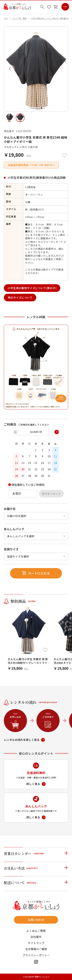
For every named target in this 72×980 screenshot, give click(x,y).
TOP (6, 18)
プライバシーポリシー (36, 955)
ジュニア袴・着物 (19, 18)
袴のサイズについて (20, 297)
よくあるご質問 (36, 931)
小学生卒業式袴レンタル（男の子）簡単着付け (50, 18)
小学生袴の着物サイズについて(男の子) (32, 288)
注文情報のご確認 (36, 949)
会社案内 (36, 937)
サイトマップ (36, 943)
